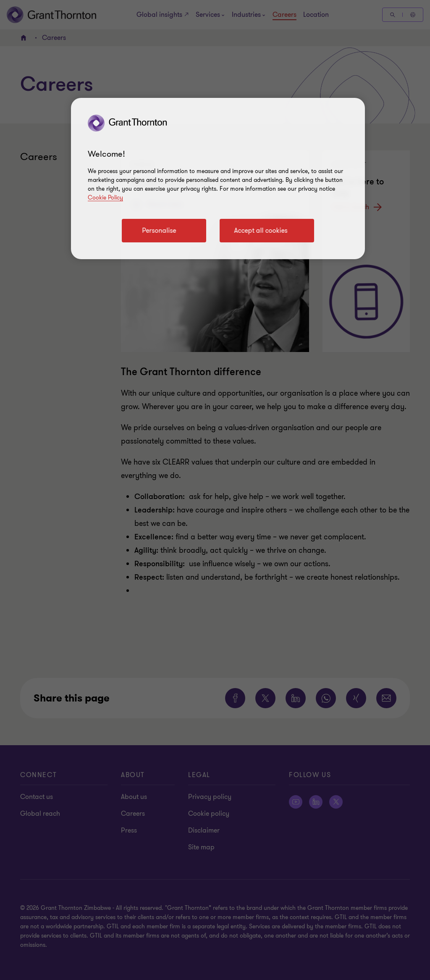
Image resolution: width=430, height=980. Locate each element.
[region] (218, 179)
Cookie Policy (105, 198)
